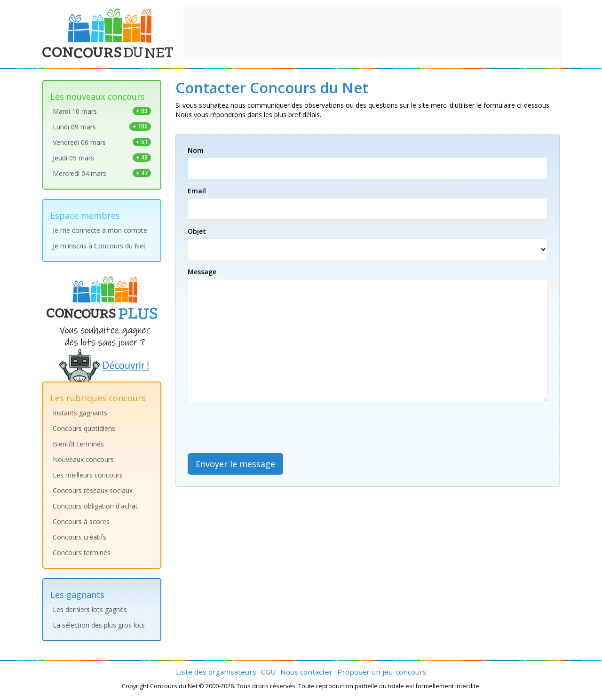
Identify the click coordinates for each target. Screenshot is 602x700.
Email (197, 191)
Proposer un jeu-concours (382, 672)
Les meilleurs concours (88, 475)
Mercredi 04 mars (102, 173)
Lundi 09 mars (102, 127)
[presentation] (259, 428)
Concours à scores (81, 521)
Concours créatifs (79, 537)
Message (202, 272)
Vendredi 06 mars (102, 142)
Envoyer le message (235, 464)
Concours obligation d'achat (95, 506)
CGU (268, 672)
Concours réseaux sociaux (93, 490)
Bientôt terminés (78, 444)
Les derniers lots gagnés (90, 609)
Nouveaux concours (83, 459)
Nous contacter (306, 672)
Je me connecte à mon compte (100, 230)
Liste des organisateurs (216, 672)
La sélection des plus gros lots (99, 625)
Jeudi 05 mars (102, 158)
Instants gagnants (80, 413)
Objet (197, 231)
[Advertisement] (373, 33)
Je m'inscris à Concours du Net (99, 246)
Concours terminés (82, 553)
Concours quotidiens (84, 428)
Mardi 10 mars (102, 111)
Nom (196, 150)
